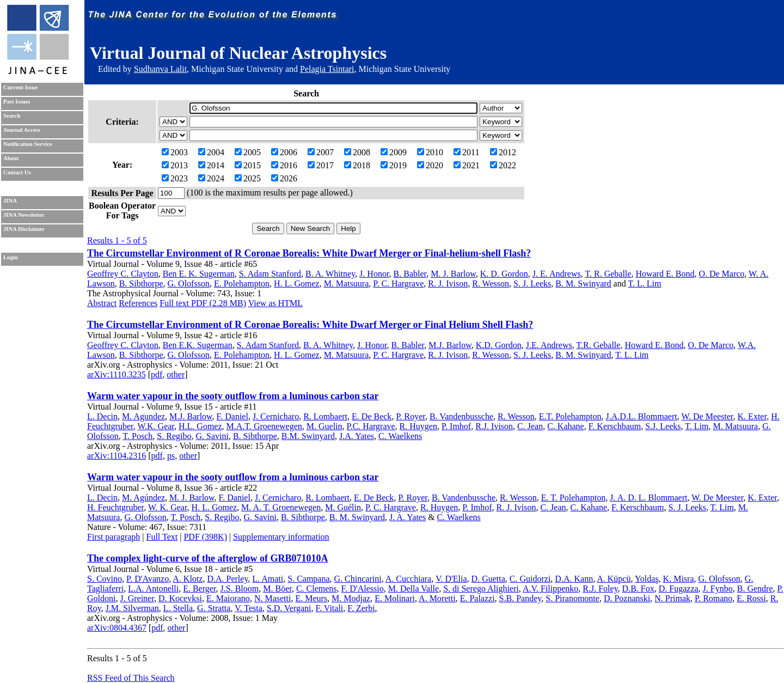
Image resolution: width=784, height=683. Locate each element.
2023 (175, 178)
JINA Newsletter (24, 215)
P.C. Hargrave (371, 426)
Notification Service (28, 144)
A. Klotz (188, 579)
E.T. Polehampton (570, 416)
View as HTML (275, 303)
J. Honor (374, 274)
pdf (157, 374)
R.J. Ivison (494, 426)
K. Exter (752, 416)
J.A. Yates (357, 436)
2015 (248, 165)
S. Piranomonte (572, 598)
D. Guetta (488, 579)
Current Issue (20, 87)
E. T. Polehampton (574, 498)
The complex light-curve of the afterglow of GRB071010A (207, 558)
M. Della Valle (414, 589)
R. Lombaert (325, 416)
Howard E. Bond (665, 274)
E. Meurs (311, 598)
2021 (467, 165)
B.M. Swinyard (308, 436)
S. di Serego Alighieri (481, 589)
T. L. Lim (644, 283)
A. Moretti (437, 598)
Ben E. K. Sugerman (199, 274)
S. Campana (308, 579)
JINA (10, 201)
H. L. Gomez (297, 283)
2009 (394, 152)
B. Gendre (755, 589)
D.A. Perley (227, 579)
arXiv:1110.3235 (117, 374)
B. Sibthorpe (141, 283)
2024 (211, 178)
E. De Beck (372, 416)
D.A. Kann (574, 579)
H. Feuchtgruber (115, 507)
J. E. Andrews (557, 274)
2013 (175, 165)
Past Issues (17, 102)
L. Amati (268, 579)
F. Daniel (232, 416)
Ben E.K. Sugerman (198, 345)
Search (12, 116)
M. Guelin (324, 426)
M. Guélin (343, 507)
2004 (211, 152)
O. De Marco (721, 274)
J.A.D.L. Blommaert (642, 416)
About (11, 158)
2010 (430, 152)
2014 (211, 165)
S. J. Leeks (532, 283)
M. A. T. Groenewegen (281, 507)
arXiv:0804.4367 (117, 628)
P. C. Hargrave (398, 283)
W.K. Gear (156, 426)
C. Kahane (566, 426)
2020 (430, 165)
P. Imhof (456, 426)
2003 (175, 152)
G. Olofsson (189, 283)
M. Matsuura (347, 283)
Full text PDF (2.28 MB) (203, 303)
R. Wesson (491, 283)
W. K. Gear (168, 507)
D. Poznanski (627, 598)
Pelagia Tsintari (327, 69)
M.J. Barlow (450, 345)
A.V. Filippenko (550, 589)
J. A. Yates (408, 517)
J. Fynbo (718, 589)
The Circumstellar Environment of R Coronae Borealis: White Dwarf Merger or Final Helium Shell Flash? (310, 325)
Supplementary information (281, 537)
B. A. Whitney (330, 274)
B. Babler (410, 274)
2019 (394, 165)
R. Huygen (418, 426)
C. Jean (530, 426)
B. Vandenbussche (461, 416)
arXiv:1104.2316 (117, 456)
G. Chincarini (358, 579)
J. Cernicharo (276, 416)
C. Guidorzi (530, 579)
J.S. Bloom (240, 589)
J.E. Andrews (549, 345)
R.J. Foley (600, 589)
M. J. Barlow (453, 274)
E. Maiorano (228, 598)
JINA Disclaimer (24, 229)
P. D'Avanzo (148, 579)
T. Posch (138, 436)
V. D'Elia (451, 579)
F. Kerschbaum (615, 426)
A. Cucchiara (408, 579)
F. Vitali (330, 608)
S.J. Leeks (663, 426)
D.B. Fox (638, 589)
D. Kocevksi (180, 598)
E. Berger (199, 589)
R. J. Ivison (448, 283)
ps (171, 456)
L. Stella (178, 608)
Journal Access (22, 130)
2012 (503, 152)
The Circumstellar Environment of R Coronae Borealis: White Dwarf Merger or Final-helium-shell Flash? (309, 253)
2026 (284, 178)
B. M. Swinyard (583, 283)
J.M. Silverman (132, 608)
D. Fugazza (679, 589)
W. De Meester (707, 416)
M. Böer (277, 589)
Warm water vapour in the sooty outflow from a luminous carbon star (233, 396)
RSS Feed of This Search (131, 678)
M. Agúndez (143, 498)
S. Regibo (174, 436)
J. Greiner (137, 598)
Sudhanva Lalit (160, 69)
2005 (248, 152)
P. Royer (411, 416)
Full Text (162, 537)
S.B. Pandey (520, 598)
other (176, 374)
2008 (357, 152)
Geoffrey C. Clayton (123, 274)
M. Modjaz (351, 598)
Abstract (102, 303)
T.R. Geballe (598, 345)
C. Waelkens (400, 436)
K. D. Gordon (504, 274)
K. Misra (679, 579)
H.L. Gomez (200, 426)
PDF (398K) (205, 537)
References (138, 303)
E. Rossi (751, 598)
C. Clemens (317, 589)
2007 (321, 152)
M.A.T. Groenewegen (264, 426)
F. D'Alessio (363, 589)
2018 (357, 165)
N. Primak (672, 598)
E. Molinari (395, 598)
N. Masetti (273, 598)
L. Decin (102, 416)
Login (11, 257)
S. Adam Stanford (270, 274)
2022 (503, 165)
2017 (321, 165)
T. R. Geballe (608, 274)
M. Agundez (143, 416)
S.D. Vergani (289, 608)
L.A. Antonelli (153, 589)
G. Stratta (214, 608)
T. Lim (697, 426)
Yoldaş (647, 579)
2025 (248, 178)
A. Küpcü (614, 579)
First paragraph (114, 537)
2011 (466, 152)
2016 (284, 165)
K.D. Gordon (499, 345)
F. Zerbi (361, 608)
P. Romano (713, 598)
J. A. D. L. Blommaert (648, 498)
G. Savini (212, 436)
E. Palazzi (477, 598)
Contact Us (17, 172)
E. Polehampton (242, 283)
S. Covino (105, 579)
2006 (284, 152)
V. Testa (249, 608)
